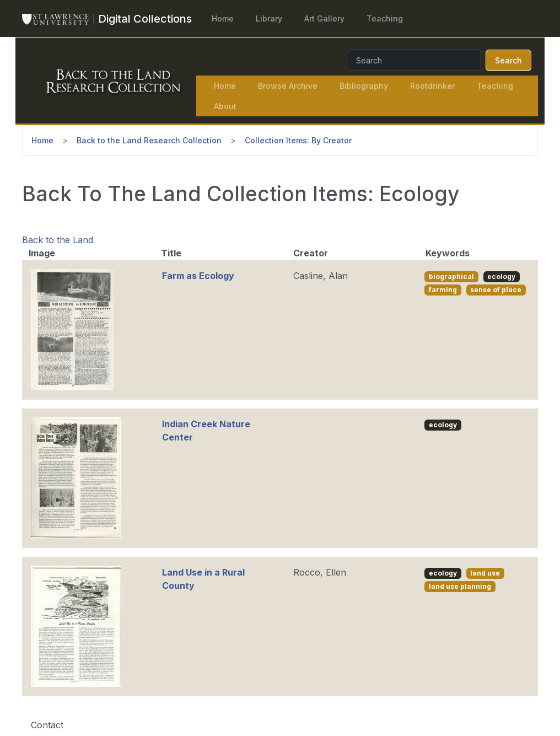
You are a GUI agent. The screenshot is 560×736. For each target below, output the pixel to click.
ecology (501, 276)
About (225, 106)
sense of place (496, 290)
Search (508, 60)
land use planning (460, 586)
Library (269, 18)
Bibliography (364, 86)
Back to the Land (58, 240)
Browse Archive (288, 86)
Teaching (385, 18)
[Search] (414, 60)
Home (223, 18)
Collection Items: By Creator (298, 140)
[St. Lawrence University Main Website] (60, 19)
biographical (451, 276)
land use (485, 573)
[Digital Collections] (145, 19)
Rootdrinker (432, 86)
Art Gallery (324, 18)
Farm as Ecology (198, 276)
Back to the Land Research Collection (149, 140)
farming (443, 290)
